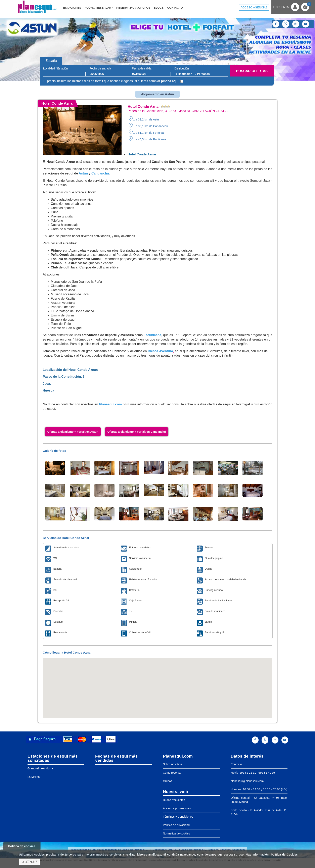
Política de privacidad (176, 825)
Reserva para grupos (133, 8)
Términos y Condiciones (178, 817)
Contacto (175, 8)
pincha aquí (170, 81)
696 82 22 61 (247, 773)
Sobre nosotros (172, 764)
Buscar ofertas (252, 71)
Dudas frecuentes (174, 800)
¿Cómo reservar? (99, 8)
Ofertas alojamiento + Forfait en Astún (73, 432)
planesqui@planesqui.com (247, 781)
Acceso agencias (254, 7)
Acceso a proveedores (177, 808)
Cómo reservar (172, 773)
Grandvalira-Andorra (40, 768)
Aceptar (29, 862)
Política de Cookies (284, 855)
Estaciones (72, 8)
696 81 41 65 (267, 773)
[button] (157, 684)
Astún (83, 173)
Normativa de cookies (176, 833)
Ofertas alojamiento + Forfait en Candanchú (137, 432)
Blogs (159, 8)
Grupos (168, 781)
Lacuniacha (152, 335)
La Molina (34, 777)
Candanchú (100, 173)
